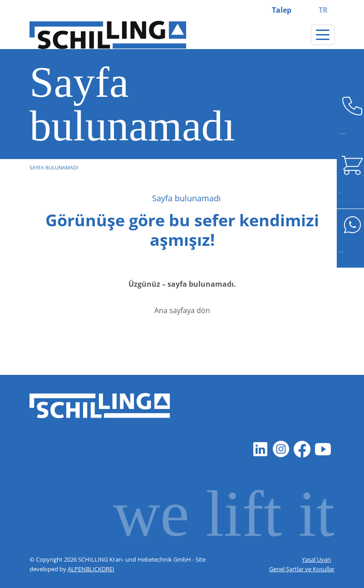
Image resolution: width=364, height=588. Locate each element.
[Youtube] (323, 449)
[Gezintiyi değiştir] (323, 35)
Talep (282, 10)
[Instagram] (281, 449)
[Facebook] (302, 449)
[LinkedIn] (260, 449)
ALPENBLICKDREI (91, 569)
